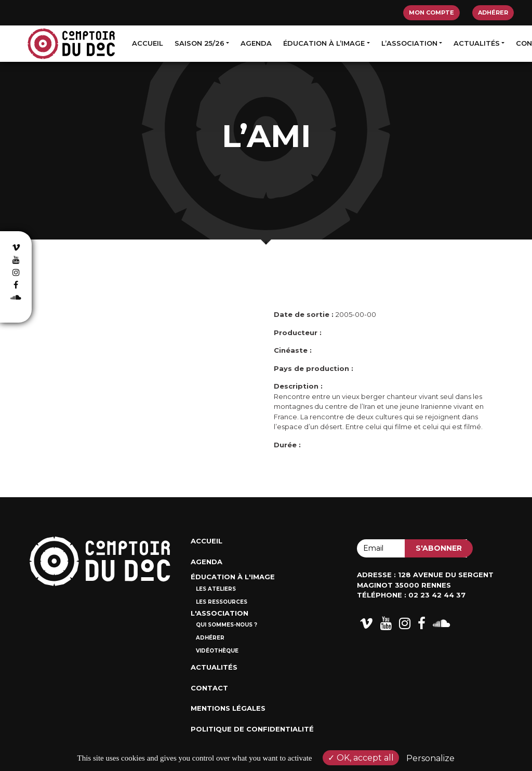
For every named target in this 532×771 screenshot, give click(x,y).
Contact (209, 688)
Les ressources (222, 602)
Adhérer (493, 12)
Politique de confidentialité (252, 729)
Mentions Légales (228, 708)
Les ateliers (216, 589)
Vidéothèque (217, 651)
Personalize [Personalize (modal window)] (430, 758)
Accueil (148, 43)
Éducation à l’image (324, 43)
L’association (409, 43)
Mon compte (431, 12)
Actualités (477, 43)
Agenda (256, 43)
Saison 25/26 (199, 43)
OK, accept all (361, 758)
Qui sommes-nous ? (227, 625)
